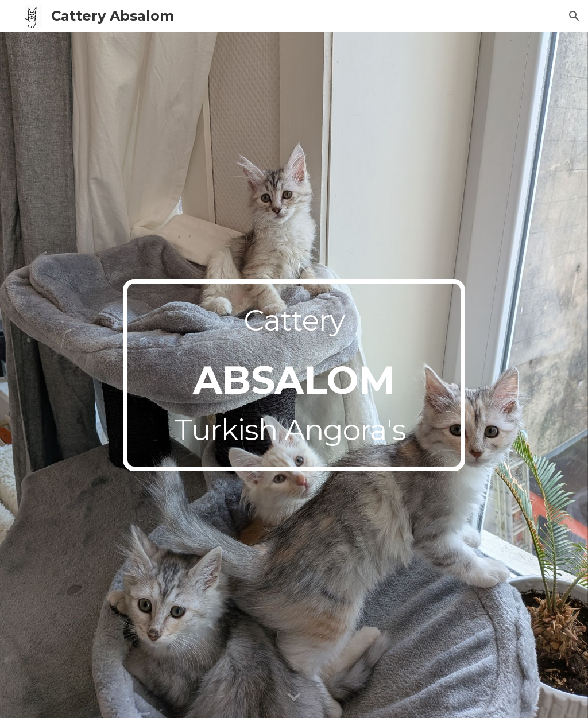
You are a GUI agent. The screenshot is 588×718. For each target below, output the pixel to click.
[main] (294, 375)
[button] (574, 16)
